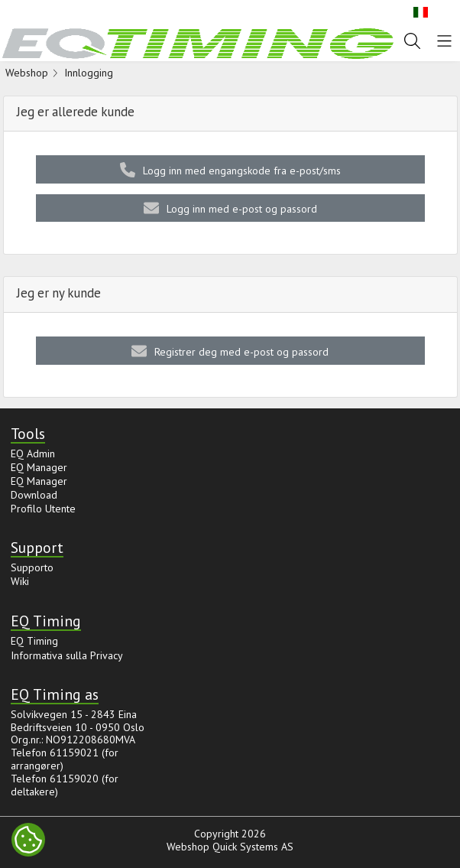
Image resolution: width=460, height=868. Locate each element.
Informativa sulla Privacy (67, 655)
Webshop (27, 73)
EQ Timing (34, 641)
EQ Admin (33, 454)
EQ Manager (39, 467)
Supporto (32, 567)
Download (34, 495)
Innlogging (89, 73)
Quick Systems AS (253, 847)
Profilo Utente (43, 509)
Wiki (20, 581)
